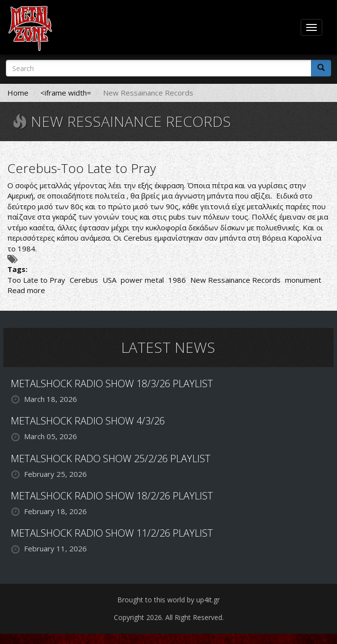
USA (109, 280)
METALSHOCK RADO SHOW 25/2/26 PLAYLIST (111, 458)
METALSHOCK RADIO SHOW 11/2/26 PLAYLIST (112, 533)
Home (18, 93)
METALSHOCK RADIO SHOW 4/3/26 (88, 421)
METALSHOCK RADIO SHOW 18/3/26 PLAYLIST (112, 384)
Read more (26, 290)
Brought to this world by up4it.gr (168, 600)
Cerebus (84, 280)
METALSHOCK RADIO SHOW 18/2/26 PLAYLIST (112, 496)
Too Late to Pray (36, 280)
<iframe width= (66, 93)
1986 (177, 280)
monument (303, 280)
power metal (142, 280)
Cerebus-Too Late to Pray (82, 168)
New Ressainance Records (235, 280)
